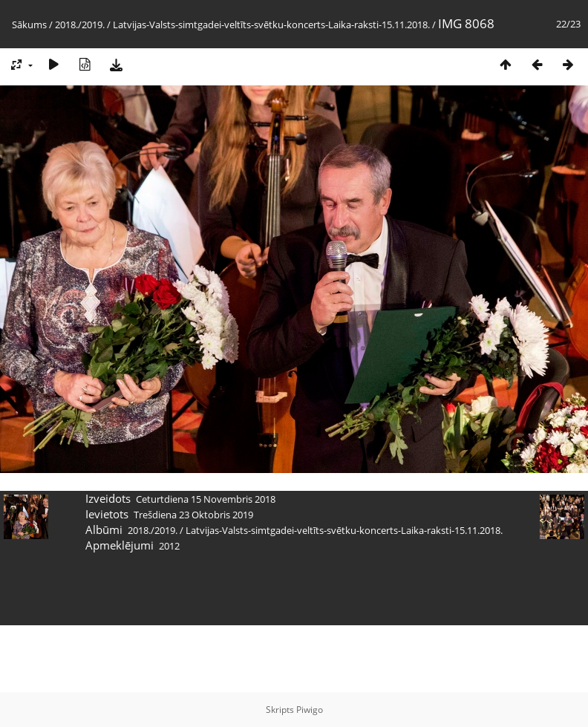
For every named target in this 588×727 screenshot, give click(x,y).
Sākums (29, 25)
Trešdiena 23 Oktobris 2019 (193, 515)
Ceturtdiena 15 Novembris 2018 (206, 499)
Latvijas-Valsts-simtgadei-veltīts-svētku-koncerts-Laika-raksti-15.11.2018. (271, 25)
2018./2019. (80, 25)
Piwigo (310, 710)
